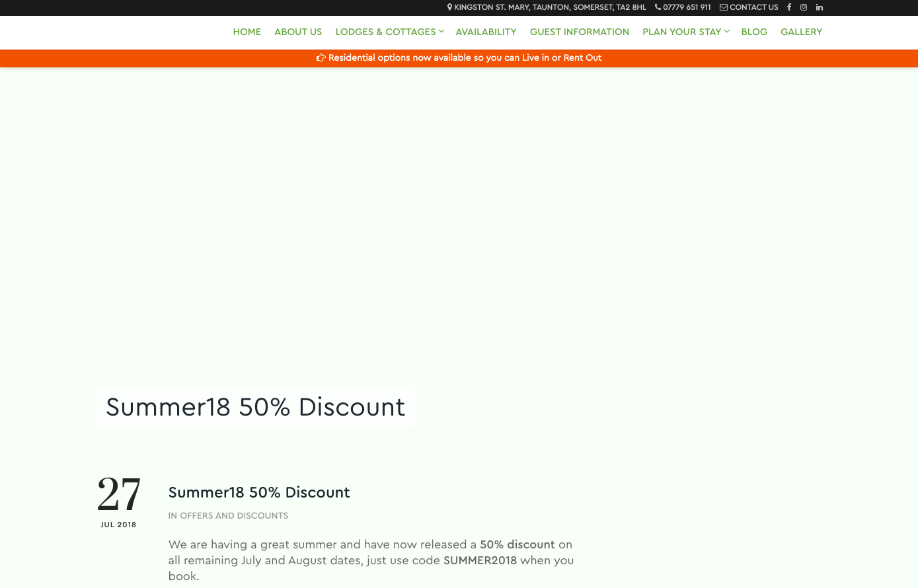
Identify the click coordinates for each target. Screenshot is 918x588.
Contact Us (754, 8)
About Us (298, 32)
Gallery (801, 32)
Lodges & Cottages (385, 32)
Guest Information (580, 32)
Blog (755, 32)
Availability (486, 32)
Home (247, 32)
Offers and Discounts (234, 516)
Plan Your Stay (682, 32)
